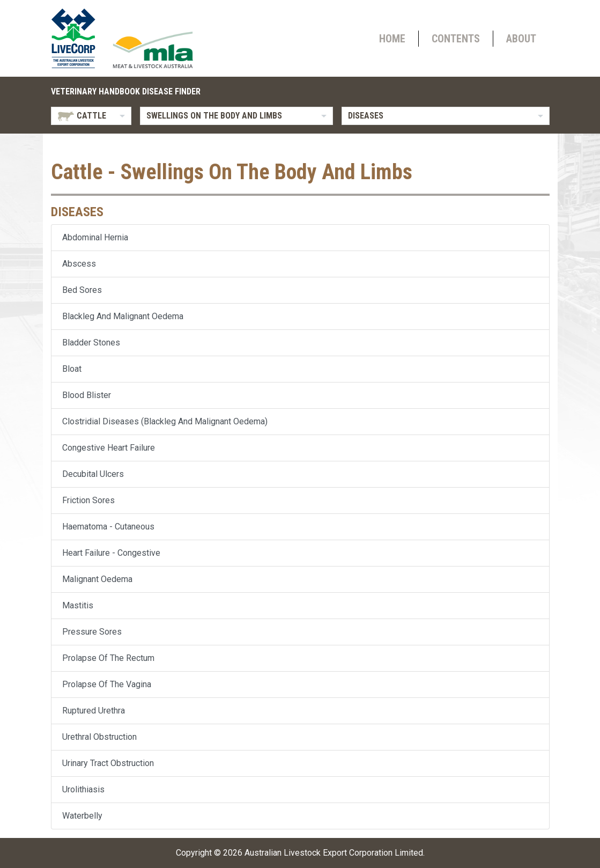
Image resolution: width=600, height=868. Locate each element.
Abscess (79, 264)
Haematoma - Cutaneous (108, 527)
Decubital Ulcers (93, 474)
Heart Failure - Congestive (111, 553)
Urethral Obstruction (99, 737)
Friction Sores (88, 500)
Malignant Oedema (97, 579)
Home (392, 39)
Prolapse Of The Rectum (108, 658)
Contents (456, 39)
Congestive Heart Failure (109, 448)
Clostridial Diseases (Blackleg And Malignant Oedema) (165, 421)
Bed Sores (82, 290)
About (521, 39)
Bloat (72, 369)
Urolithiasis (83, 789)
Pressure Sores (92, 632)
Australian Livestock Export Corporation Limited (334, 853)
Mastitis (78, 605)
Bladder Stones (91, 343)
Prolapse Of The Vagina (107, 684)
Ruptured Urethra (94, 711)
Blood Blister (87, 395)
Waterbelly (82, 816)
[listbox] (91, 116)
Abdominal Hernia (95, 237)
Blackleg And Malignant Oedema (123, 316)
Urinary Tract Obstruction (108, 763)
